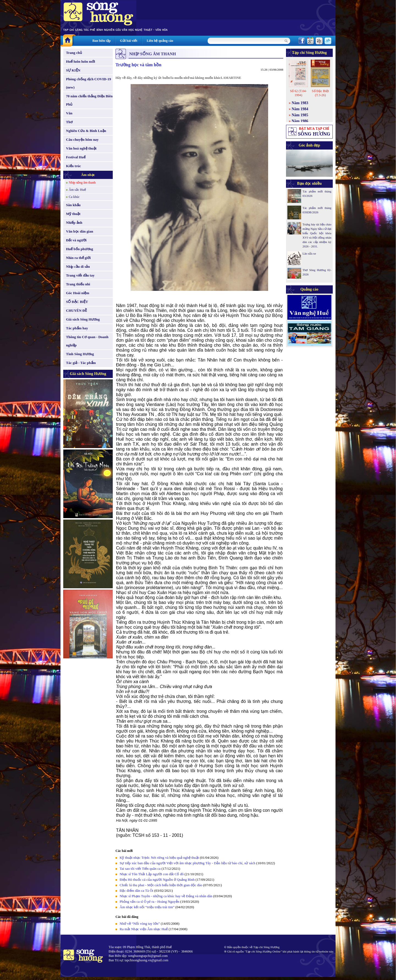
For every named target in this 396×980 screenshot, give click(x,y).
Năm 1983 (300, 103)
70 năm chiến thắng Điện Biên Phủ (89, 100)
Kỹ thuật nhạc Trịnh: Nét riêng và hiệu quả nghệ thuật (159, 858)
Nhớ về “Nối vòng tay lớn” (140, 924)
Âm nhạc (88, 175)
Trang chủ (74, 53)
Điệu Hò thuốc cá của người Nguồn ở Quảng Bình (157, 880)
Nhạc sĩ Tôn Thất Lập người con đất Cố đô (152, 874)
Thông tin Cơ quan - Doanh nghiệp (87, 341)
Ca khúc (74, 197)
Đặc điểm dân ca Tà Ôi (136, 891)
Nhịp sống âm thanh (82, 183)
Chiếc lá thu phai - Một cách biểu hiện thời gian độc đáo (161, 885)
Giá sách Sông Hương (83, 319)
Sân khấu (73, 205)
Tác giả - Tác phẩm (81, 363)
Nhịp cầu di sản (78, 267)
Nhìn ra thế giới (78, 258)
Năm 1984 (300, 109)
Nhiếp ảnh (74, 223)
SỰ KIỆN (73, 70)
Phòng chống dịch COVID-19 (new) (89, 83)
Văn (69, 113)
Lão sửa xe (309, 253)
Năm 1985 (300, 115)
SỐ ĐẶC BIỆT (77, 302)
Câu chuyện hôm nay (82, 140)
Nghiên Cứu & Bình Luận (86, 131)
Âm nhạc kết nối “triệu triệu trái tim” (147, 907)
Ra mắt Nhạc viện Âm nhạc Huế (144, 929)
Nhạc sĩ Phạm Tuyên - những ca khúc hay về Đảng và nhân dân (166, 896)
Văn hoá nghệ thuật (81, 148)
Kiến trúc (73, 166)
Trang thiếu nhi (78, 284)
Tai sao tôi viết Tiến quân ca (140, 869)
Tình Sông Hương (80, 354)
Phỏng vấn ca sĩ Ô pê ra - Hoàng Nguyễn (149, 902)
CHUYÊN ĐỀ (76, 310)
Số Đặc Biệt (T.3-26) (320, 93)
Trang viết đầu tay (80, 275)
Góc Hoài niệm (78, 293)
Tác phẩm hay (77, 328)
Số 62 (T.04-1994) (298, 93)
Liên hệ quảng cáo (160, 41)
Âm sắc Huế (77, 190)
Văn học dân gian (80, 231)
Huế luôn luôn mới (81, 61)
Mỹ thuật (73, 214)
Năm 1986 (300, 121)
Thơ (69, 122)
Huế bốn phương (80, 249)
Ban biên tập (101, 41)
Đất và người (76, 240)
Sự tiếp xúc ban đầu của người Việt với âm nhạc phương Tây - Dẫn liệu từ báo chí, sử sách (188, 863)
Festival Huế (76, 157)
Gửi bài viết (129, 41)
